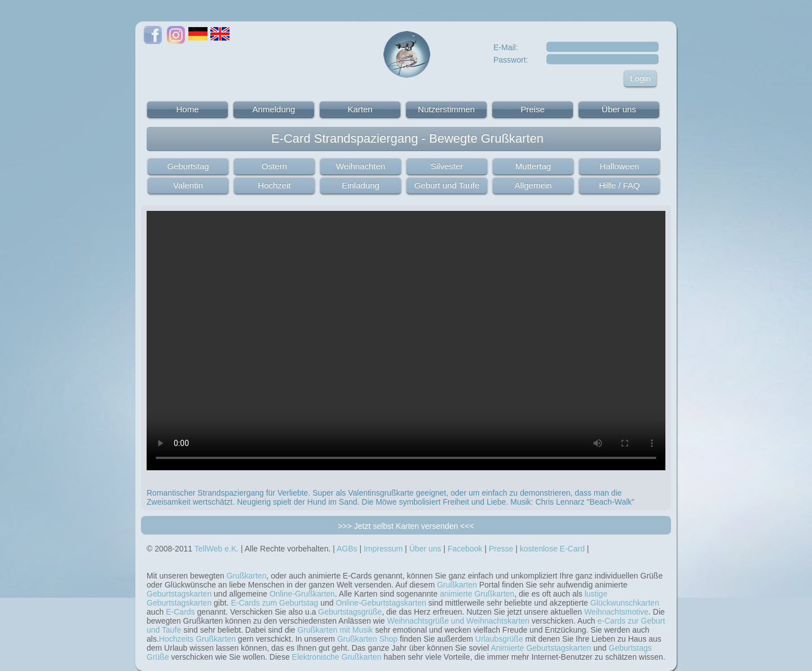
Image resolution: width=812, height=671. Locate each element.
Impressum (383, 549)
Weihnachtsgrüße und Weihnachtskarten (458, 621)
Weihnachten (361, 166)
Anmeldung (274, 109)
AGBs (347, 549)
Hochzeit (274, 185)
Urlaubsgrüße (499, 639)
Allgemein (533, 185)
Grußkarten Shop (367, 639)
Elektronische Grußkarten (337, 657)
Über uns (619, 109)
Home (187, 109)
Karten (360, 109)
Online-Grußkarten (302, 594)
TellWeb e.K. (217, 549)
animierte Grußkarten (477, 594)
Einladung (361, 185)
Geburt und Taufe (447, 185)
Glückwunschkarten (625, 603)
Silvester (447, 166)
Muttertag (533, 166)
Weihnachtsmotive (616, 612)
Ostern (274, 166)
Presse (501, 549)
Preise (533, 109)
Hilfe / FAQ (619, 185)
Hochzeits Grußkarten (197, 639)
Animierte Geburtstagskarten (541, 648)
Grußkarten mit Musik (335, 630)
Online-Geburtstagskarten (381, 603)
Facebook (465, 549)
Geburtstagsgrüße (350, 612)
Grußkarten (247, 576)
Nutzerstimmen (446, 109)
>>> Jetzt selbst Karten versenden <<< (406, 526)
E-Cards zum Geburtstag (274, 603)
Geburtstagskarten (179, 594)
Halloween (619, 166)
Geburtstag (188, 166)
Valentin (188, 185)
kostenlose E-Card (552, 549)
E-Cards (180, 612)
